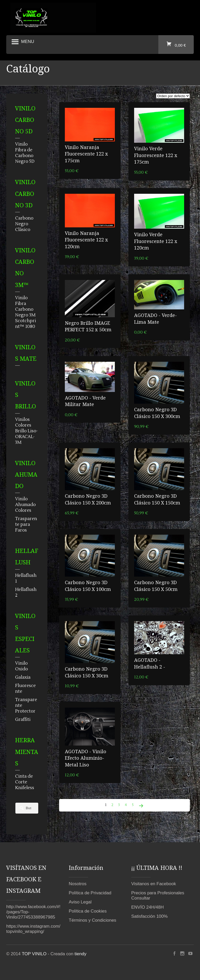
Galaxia (23, 677)
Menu (22, 42)
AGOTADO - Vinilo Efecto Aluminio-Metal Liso (86, 758)
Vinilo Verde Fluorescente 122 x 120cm (156, 241)
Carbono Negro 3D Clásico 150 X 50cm (156, 586)
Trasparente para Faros (26, 525)
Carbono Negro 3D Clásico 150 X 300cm (157, 413)
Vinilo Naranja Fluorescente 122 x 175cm (86, 154)
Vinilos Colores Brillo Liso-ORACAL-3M (26, 431)
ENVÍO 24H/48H (148, 907)
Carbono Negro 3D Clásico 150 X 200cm (88, 499)
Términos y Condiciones (92, 920)
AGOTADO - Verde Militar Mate (85, 401)
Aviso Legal (80, 902)
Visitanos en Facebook (154, 884)
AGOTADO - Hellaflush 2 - (150, 663)
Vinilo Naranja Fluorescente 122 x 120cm (86, 240)
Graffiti (23, 720)
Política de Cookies (88, 911)
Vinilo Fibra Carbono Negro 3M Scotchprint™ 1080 (26, 312)
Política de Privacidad (90, 893)
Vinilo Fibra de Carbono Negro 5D (25, 153)
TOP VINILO (34, 954)
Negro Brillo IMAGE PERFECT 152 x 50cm (88, 326)
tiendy (80, 954)
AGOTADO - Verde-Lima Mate (155, 318)
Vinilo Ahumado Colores (25, 505)
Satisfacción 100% (149, 916)
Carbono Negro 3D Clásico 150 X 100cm (88, 586)
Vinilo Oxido (21, 666)
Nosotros (78, 884)
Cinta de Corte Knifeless (25, 782)
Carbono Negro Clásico (24, 224)
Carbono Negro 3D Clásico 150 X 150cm (157, 499)
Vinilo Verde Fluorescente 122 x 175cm (156, 155)
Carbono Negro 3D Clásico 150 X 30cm (87, 672)
